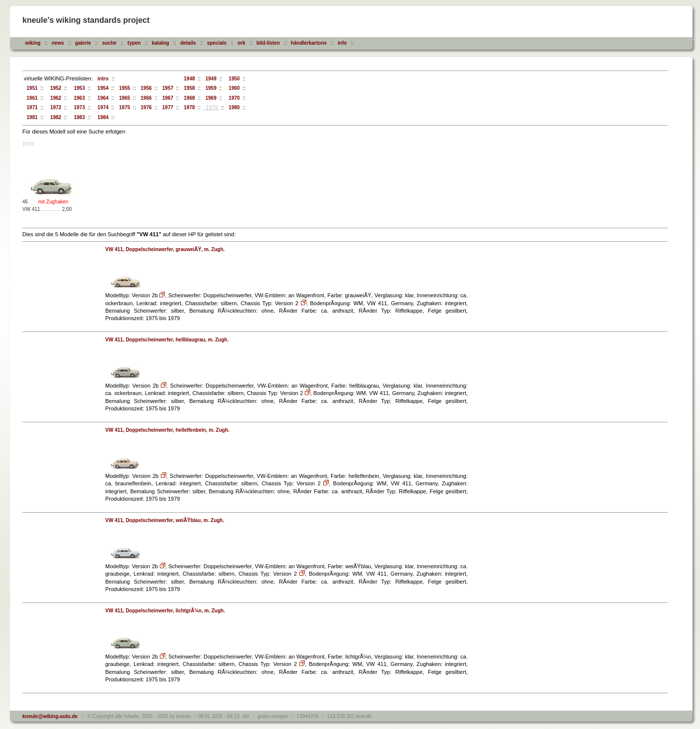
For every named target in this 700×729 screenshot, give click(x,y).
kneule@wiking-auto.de (50, 716)
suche (109, 43)
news (58, 43)
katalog (161, 43)
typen (134, 43)
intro (102, 79)
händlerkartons (309, 43)
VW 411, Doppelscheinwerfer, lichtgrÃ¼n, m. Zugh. (165, 611)
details (188, 43)
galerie (83, 43)
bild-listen (268, 43)
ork (242, 43)
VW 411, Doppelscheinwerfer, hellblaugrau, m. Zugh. (167, 340)
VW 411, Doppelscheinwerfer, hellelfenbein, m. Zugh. (167, 430)
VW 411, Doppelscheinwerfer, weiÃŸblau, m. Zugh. (165, 520)
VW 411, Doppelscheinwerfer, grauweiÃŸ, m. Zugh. (165, 249)
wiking (33, 43)
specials (217, 43)
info (342, 43)
